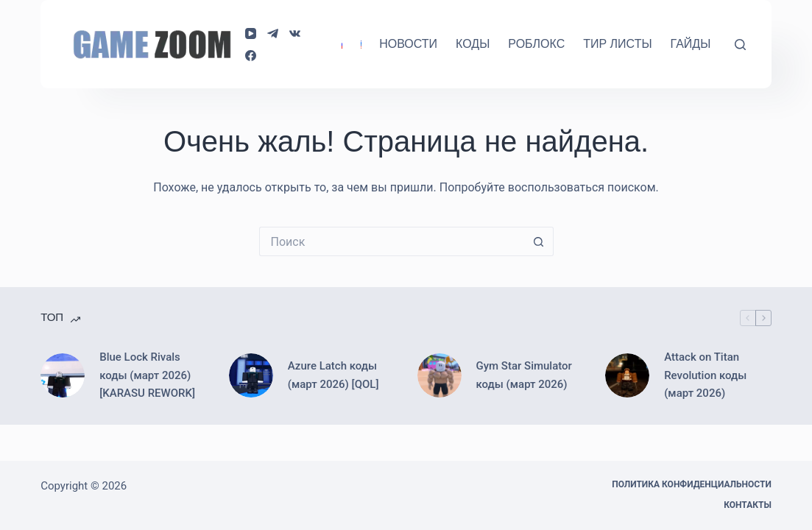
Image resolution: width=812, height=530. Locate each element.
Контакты (748, 505)
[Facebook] (251, 56)
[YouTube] (251, 33)
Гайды (691, 44)
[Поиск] (740, 45)
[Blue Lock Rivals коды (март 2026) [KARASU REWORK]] (63, 375)
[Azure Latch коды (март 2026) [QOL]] (251, 375)
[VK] (295, 33)
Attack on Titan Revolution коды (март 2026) (705, 375)
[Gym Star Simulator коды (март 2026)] (439, 375)
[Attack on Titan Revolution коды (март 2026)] (627, 375)
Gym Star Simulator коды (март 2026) (524, 375)
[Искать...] (392, 241)
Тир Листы (617, 44)
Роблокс (536, 44)
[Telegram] (273, 33)
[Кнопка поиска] (539, 241)
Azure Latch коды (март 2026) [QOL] (333, 375)
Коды (473, 44)
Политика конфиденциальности (692, 484)
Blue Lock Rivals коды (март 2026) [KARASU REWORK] (147, 375)
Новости (408, 44)
